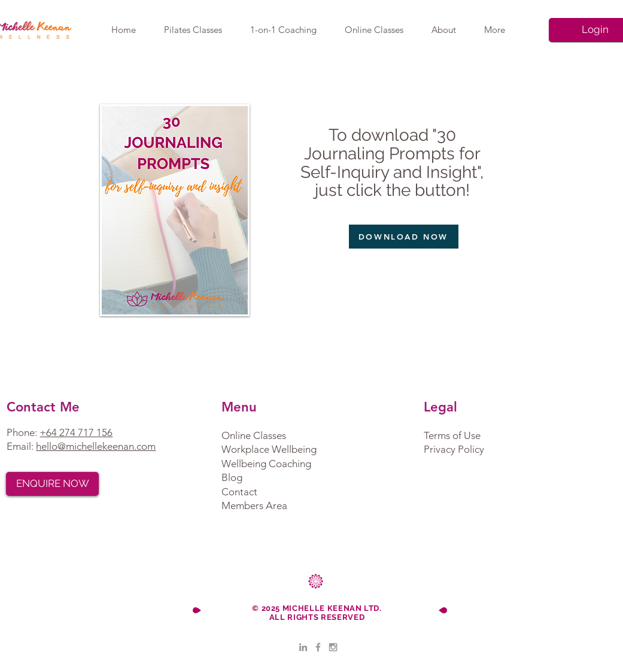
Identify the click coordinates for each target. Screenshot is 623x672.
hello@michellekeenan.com (96, 446)
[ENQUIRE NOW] (52, 484)
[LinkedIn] (303, 647)
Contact (239, 492)
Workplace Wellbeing (269, 449)
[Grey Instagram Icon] (333, 647)
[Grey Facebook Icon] (318, 647)
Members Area (254, 505)
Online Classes (254, 435)
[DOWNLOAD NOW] (404, 237)
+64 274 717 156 (76, 432)
